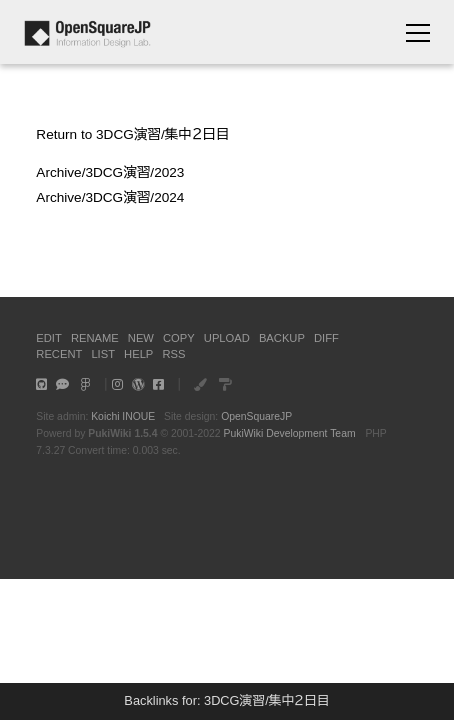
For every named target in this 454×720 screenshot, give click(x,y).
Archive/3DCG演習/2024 (110, 197)
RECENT (59, 354)
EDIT (48, 338)
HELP (138, 354)
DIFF (326, 338)
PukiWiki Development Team (290, 433)
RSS (173, 354)
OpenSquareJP (256, 416)
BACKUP (282, 338)
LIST (103, 354)
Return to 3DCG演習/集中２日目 (132, 134)
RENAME (95, 338)
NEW (141, 338)
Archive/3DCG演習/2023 (110, 172)
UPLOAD (227, 338)
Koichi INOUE (123, 416)
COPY (179, 338)
